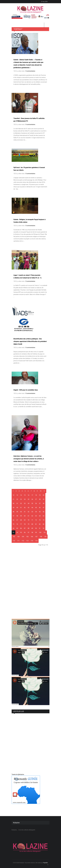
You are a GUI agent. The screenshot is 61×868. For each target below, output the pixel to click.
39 (14, 508)
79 (29, 524)
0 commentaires (30, 71)
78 (25, 524)
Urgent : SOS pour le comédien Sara (26, 390)
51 (25, 512)
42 (25, 508)
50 (21, 512)
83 (44, 524)
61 (29, 516)
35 (32, 503)
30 (14, 503)
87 (25, 528)
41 (21, 508)
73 (40, 520)
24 (25, 499)
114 (32, 541)
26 (32, 499)
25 (29, 499)
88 (29, 528)
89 (32, 528)
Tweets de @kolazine (18, 774)
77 (21, 524)
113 (27, 541)
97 (29, 532)
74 (44, 520)
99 (36, 532)
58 (17, 516)
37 (40, 503)
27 (36, 499)
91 (40, 528)
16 (29, 495)
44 (32, 508)
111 (18, 541)
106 (32, 537)
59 (21, 516)
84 (14, 528)
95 (21, 532)
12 (14, 495)
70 (29, 520)
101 (45, 532)
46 (40, 508)
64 (40, 516)
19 (40, 495)
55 (40, 512)
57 (14, 516)
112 (23, 541)
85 (17, 528)
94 (17, 532)
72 (36, 520)
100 (40, 532)
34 (29, 503)
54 (36, 512)
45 (36, 508)
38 (44, 503)
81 (36, 524)
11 (44, 491)
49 (17, 512)
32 (21, 503)
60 (25, 516)
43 (29, 508)
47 (44, 508)
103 (18, 537)
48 (14, 512)
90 (36, 528)
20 (44, 495)
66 (14, 520)
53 (32, 512)
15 (25, 495)
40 (17, 508)
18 (36, 495)
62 (32, 516)
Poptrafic (45, 863)
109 (45, 537)
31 (17, 503)
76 (17, 524)
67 (17, 520)
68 (21, 520)
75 (14, 524)
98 (32, 532)
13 (17, 495)
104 (23, 537)
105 (27, 537)
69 (25, 520)
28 (40, 499)
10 (41, 491)
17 (32, 495)
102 (14, 537)
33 (25, 503)
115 (36, 541)
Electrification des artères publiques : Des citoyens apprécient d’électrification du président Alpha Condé (30, 341)
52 (29, 512)
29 (44, 499)
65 (44, 516)
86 (21, 528)
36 (36, 503)
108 (41, 537)
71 (32, 520)
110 (14, 541)
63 (36, 516)
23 (21, 499)
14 (21, 495)
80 (32, 524)
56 (44, 512)
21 (14, 499)
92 (44, 528)
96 (25, 532)
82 (40, 524)
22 (17, 499)
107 (36, 537)
